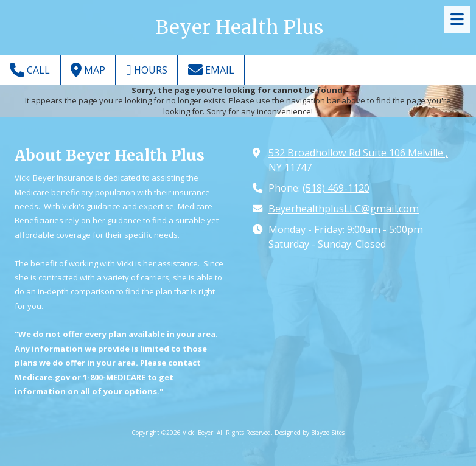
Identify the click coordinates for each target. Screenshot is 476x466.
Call (30, 70)
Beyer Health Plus (239, 27)
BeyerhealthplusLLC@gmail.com (344, 209)
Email (211, 70)
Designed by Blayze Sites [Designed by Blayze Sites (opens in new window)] (310, 433)
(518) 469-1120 (336, 188)
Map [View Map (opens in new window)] (88, 70)
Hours (147, 70)
